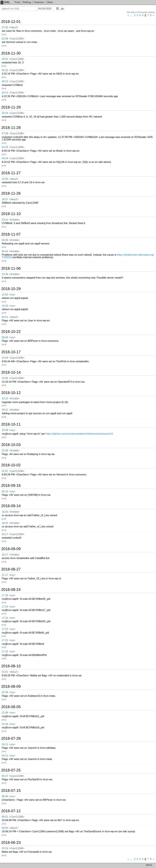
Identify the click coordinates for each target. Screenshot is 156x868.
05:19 (5, 491)
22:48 (5, 713)
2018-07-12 (11, 811)
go (62, 9)
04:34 (5, 158)
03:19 (5, 848)
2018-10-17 (11, 352)
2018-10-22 (11, 332)
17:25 (5, 595)
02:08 (5, 39)
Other (50, 2)
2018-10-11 (11, 424)
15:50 (5, 295)
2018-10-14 (11, 372)
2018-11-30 (11, 53)
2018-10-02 (11, 465)
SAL (5, 2)
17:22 (5, 629)
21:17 (5, 575)
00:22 (5, 93)
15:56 (5, 358)
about (149, 865)
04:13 (5, 744)
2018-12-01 (11, 22)
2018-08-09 (11, 686)
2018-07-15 (11, 791)
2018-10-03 (11, 445)
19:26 (5, 378)
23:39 (5, 274)
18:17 (5, 555)
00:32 (5, 70)
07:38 (5, 133)
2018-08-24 (11, 590)
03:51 (5, 317)
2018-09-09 (11, 549)
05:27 (5, 776)
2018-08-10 (11, 666)
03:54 (5, 59)
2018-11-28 (11, 128)
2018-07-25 (11, 770)
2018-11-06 (11, 268)
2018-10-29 (11, 289)
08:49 (5, 796)
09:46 (5, 337)
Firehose (39, 2)
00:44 (5, 251)
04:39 (5, 147)
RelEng (27, 2)
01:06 (5, 692)
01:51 (5, 672)
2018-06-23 (11, 843)
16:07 (5, 199)
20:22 (5, 399)
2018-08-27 (11, 569)
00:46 (5, 240)
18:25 (5, 512)
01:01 (5, 471)
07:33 (5, 27)
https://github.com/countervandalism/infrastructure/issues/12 (79, 434)
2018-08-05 (11, 707)
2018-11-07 (11, 234)
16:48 (5, 430)
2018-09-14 (11, 506)
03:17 (5, 534)
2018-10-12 (11, 393)
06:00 (5, 828)
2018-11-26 (11, 193)
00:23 (5, 81)
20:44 (5, 113)
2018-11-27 (11, 173)
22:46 (5, 724)
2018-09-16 (11, 486)
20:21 (5, 410)
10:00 (5, 179)
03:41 (5, 220)
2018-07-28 (11, 738)
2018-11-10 (11, 214)
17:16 (5, 651)
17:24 (5, 607)
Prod (17, 2)
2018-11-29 (11, 107)
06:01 (5, 817)
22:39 (5, 451)
